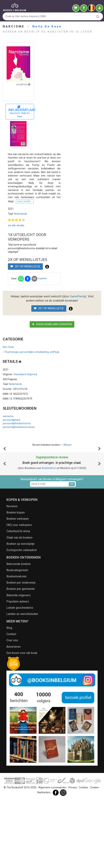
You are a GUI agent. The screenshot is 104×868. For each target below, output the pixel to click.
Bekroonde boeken (18, 633)
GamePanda (78, 329)
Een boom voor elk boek (22, 722)
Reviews (12, 575)
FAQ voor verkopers (19, 594)
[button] (5, 500)
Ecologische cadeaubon (22, 619)
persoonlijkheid (11, 452)
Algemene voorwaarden (52, 857)
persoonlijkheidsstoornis (17, 456)
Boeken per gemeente (21, 658)
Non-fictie (8, 380)
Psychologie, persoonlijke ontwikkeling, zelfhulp (31, 385)
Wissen (67, 477)
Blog (9, 697)
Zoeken (94, 857)
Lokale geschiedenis (20, 677)
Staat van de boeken (19, 607)
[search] (98, 17)
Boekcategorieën (17, 639)
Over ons (12, 710)
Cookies (83, 857)
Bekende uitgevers (18, 664)
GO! (72, 553)
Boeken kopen (16, 582)
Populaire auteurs (18, 671)
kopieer (43, 311)
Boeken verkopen (18, 588)
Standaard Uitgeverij (25, 407)
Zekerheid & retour (18, 600)
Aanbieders (44, 862)
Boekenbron (49, 537)
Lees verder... (38, 241)
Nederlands (21, 253)
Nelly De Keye (47, 26)
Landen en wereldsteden (22, 683)
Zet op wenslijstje (25, 299)
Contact (11, 703)
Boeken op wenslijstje (21, 613)
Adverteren (13, 716)
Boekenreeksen (16, 646)
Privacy (73, 857)
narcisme (8, 449)
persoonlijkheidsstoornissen (19, 460)
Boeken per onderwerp (21, 652)
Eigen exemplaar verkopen (52, 357)
